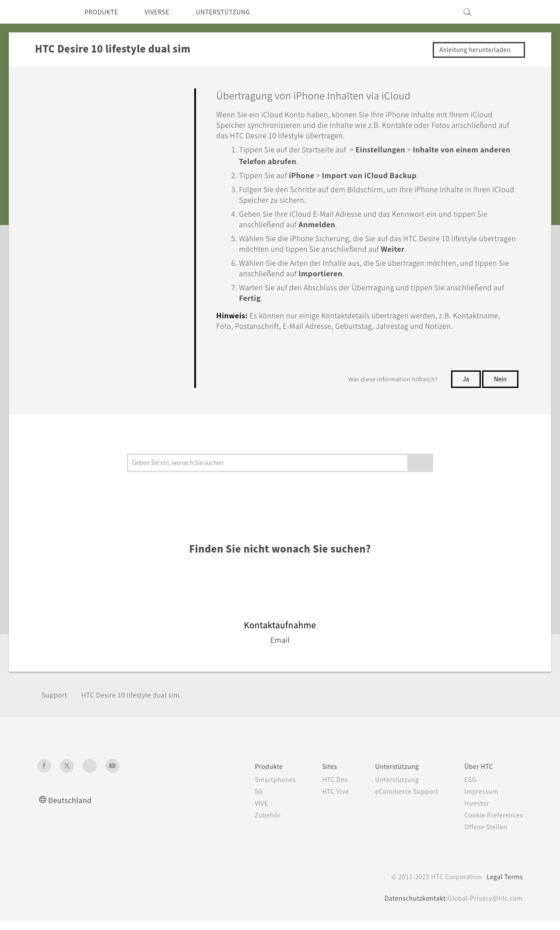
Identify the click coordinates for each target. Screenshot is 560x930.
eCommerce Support (398, 801)
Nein (500, 388)
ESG (465, 789)
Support (56, 704)
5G (241, 801)
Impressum (477, 801)
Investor (472, 813)
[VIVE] (511, 12)
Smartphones (259, 789)
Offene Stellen (482, 836)
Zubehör (251, 824)
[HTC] (48, 12)
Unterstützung (388, 789)
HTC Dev (322, 789)
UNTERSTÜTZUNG (236, 12)
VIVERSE (165, 12)
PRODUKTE (104, 12)
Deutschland (72, 809)
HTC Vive (322, 801)
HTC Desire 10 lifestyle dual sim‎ (137, 704)
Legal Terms (503, 886)
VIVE (245, 813)
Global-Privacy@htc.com (483, 908)
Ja (465, 388)
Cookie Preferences (491, 824)
